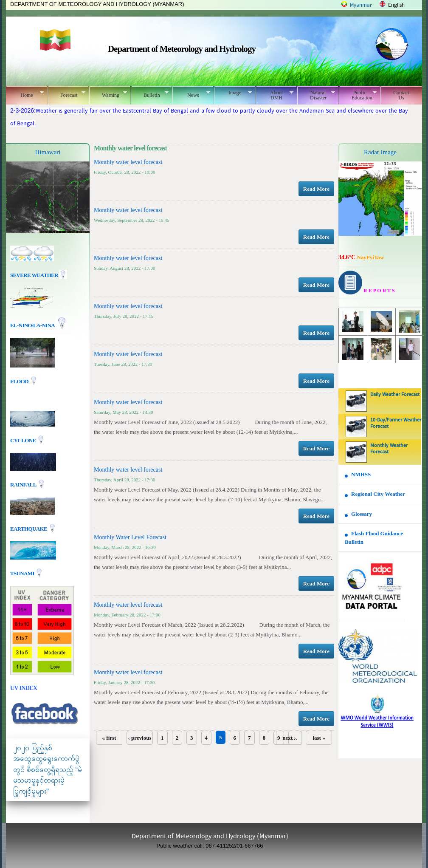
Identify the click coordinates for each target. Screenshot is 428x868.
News (191, 94)
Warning (108, 94)
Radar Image (380, 152)
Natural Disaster (316, 95)
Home (25, 94)
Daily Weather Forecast (395, 395)
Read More (316, 189)
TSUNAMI (23, 573)
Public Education (358, 95)
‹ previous (139, 738)
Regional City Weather (378, 494)
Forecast (66, 94)
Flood (20, 381)
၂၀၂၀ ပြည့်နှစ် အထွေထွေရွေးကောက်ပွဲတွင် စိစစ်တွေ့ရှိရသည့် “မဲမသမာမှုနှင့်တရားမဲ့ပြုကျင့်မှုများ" (48, 770)
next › (289, 738)
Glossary (362, 514)
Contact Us (401, 95)
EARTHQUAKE (29, 528)
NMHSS (361, 474)
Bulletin (150, 94)
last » (319, 738)
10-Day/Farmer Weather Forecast (396, 423)
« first (109, 738)
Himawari (48, 152)
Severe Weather (39, 275)
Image (233, 93)
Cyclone (24, 440)
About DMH (275, 95)
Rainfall (24, 484)
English (396, 5)
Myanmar (361, 5)
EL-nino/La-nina (32, 325)
